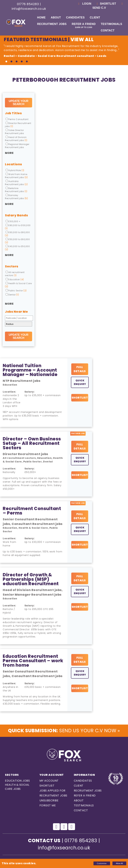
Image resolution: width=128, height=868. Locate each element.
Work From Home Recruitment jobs (16, 176)
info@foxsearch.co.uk (29, 9)
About (56, 18)
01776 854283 (28, 4)
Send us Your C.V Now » (64, 731)
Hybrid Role (15, 170)
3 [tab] (17, 62)
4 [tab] (22, 62)
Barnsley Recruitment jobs (16, 197)
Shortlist (106, 4)
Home (41, 18)
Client (95, 18)
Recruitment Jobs (52, 24)
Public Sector (16, 291)
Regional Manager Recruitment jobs (17, 146)
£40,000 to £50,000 (17, 248)
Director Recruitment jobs (18, 125)
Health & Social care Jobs (17, 787)
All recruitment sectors (15, 274)
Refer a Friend (84, 25)
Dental (12, 295)
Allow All (119, 863)
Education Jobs (17, 781)
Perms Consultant (17, 119)
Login (84, 4)
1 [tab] (6, 62)
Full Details (80, 369)
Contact (108, 30)
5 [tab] (27, 62)
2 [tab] (11, 62)
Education (15, 279)
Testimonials (112, 24)
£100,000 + (13, 221)
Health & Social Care (18, 285)
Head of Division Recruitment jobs (16, 139)
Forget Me (48, 805)
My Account (49, 781)
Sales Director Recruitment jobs (14, 132)
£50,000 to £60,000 (17, 241)
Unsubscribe (49, 800)
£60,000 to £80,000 (17, 234)
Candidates (75, 18)
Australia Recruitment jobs (16, 183)
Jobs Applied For (52, 791)
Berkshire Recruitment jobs (16, 190)
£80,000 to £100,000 (18, 227)
